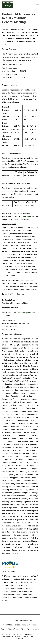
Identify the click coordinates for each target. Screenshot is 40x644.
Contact (36, 629)
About (11, 621)
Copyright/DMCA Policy (10, 629)
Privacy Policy (26, 629)
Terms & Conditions (29, 625)
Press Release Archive (23, 621)
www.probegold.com (30, 313)
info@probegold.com (10, 326)
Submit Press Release (12, 625)
